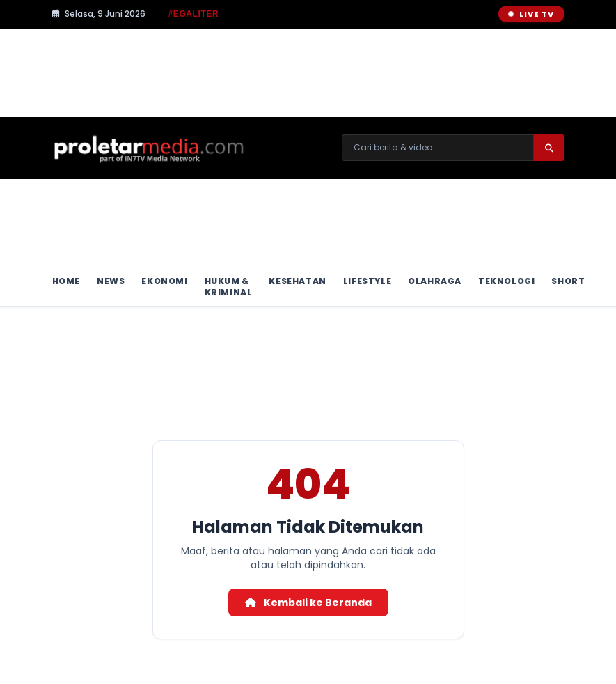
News (111, 281)
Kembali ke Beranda (308, 603)
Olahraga (435, 281)
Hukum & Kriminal (229, 287)
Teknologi (506, 281)
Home (66, 281)
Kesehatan (297, 281)
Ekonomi (164, 281)
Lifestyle (367, 281)
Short (568, 281)
